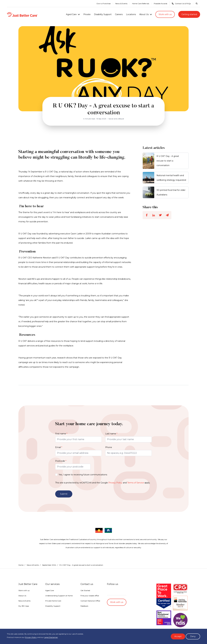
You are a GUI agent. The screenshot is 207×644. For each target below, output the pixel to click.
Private (87, 14)
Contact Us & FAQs (181, 4)
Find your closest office (90, 590)
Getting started (189, 14)
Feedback (84, 600)
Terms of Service (136, 483)
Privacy (44, 614)
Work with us (165, 14)
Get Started (85, 585)
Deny (193, 636)
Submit (64, 494)
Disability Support (103, 14)
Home (21, 559)
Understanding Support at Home (59, 590)
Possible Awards (160, 4)
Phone (109, 447)
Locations (131, 14)
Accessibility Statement (75, 614)
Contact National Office (90, 595)
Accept (178, 636)
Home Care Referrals (141, 4)
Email (59, 447)
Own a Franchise (103, 4)
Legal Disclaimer (51, 637)
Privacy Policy (115, 483)
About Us (144, 14)
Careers (119, 14)
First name (61, 434)
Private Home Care (53, 595)
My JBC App (24, 600)
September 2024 (49, 559)
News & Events (121, 4)
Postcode (61, 461)
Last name (111, 434)
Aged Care (71, 14)
